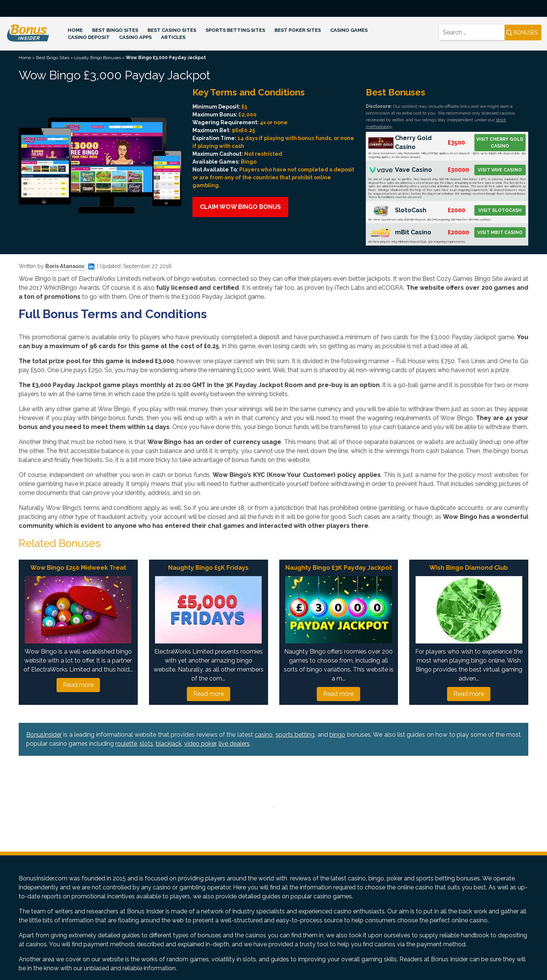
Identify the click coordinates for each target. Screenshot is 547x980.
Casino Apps (135, 37)
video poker (200, 744)
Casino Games (349, 30)
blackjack (169, 744)
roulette (126, 744)
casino (264, 735)
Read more (78, 685)
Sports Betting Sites (235, 30)
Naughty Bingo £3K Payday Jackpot (339, 568)
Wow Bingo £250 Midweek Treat (78, 568)
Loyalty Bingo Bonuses (98, 58)
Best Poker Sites (298, 30)
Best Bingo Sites (115, 30)
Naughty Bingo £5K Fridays (208, 568)
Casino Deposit (89, 37)
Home (75, 30)
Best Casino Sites (172, 30)
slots (146, 744)
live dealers (234, 744)
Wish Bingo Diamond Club (469, 568)
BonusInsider (44, 735)
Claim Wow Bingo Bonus (240, 207)
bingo (337, 735)
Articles (173, 37)
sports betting (295, 735)
